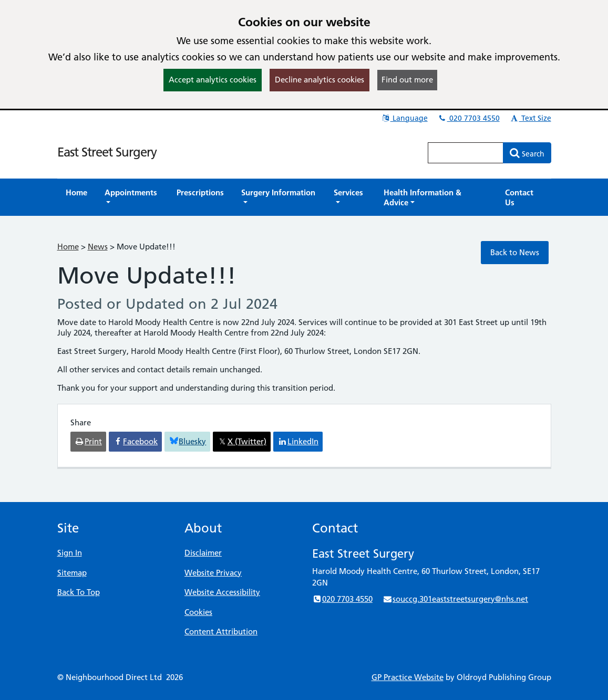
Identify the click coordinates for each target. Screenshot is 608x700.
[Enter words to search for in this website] (466, 153)
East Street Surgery (107, 152)
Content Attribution (221, 631)
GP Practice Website (408, 677)
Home (68, 247)
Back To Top (79, 592)
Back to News (515, 252)
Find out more (407, 80)
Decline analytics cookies (320, 80)
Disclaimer (203, 553)
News (98, 247)
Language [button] (404, 118)
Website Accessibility (222, 592)
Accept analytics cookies (213, 80)
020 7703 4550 (469, 118)
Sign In (70, 553)
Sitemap (72, 573)
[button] (132, 197)
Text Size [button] (530, 118)
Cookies (198, 612)
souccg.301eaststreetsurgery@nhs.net (455, 599)
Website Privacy (213, 573)
